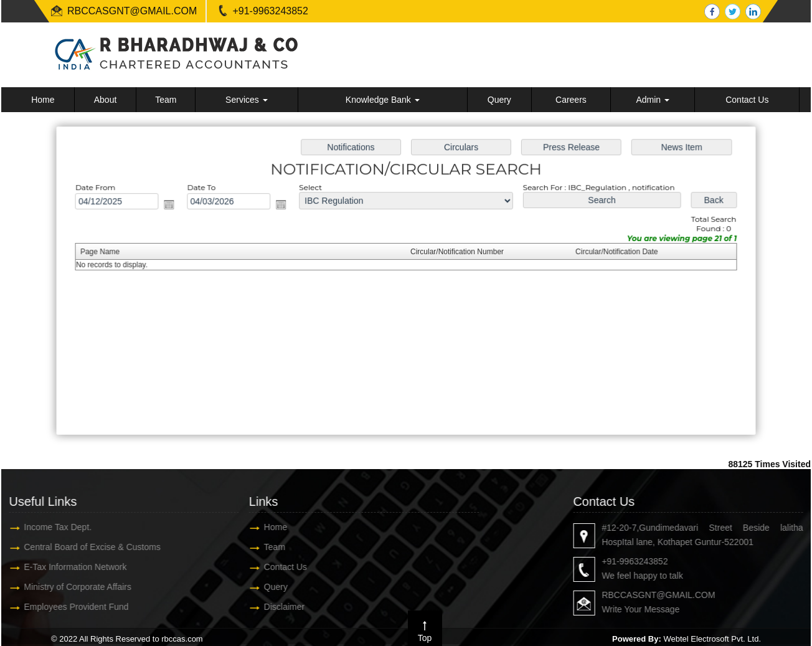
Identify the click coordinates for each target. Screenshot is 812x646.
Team (166, 100)
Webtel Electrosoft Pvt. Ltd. (712, 639)
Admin (653, 100)
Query (499, 100)
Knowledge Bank (383, 100)
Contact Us (747, 100)
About (106, 100)
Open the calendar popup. (175, 206)
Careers (571, 100)
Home (43, 100)
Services (247, 100)
